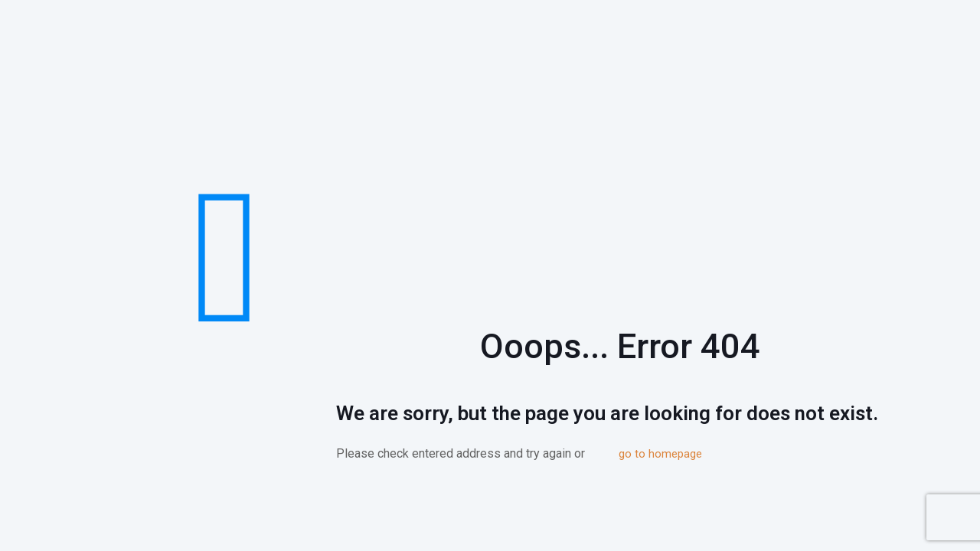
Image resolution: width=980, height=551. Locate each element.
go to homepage (660, 454)
